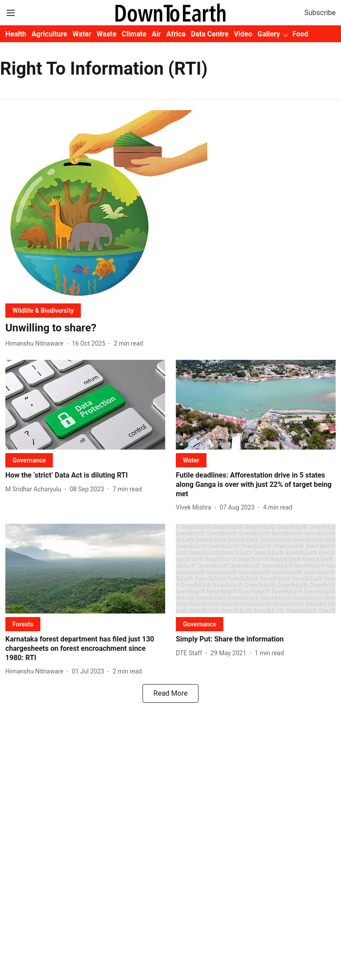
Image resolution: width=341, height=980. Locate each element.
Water (82, 34)
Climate (134, 34)
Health (16, 34)
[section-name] (43, 310)
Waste (107, 34)
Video (243, 34)
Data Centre (210, 34)
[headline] (170, 328)
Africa (176, 34)
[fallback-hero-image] (170, 203)
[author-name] (36, 344)
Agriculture (49, 34)
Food (301, 34)
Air (157, 34)
